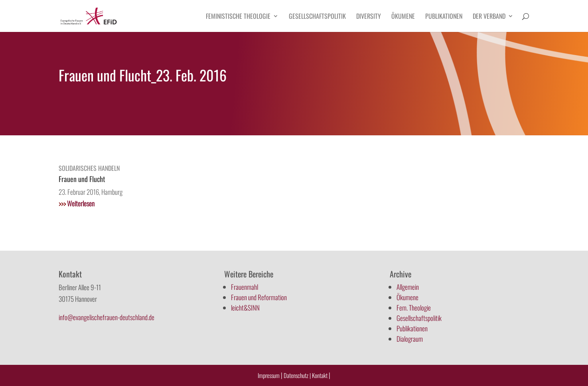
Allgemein (408, 287)
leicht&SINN (245, 308)
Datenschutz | (297, 375)
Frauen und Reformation (259, 297)
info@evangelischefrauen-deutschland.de (107, 317)
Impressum (269, 375)
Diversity (369, 17)
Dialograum (410, 339)
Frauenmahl (245, 287)
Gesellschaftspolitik (317, 17)
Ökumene (403, 17)
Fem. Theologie (414, 308)
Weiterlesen (77, 203)
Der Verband (489, 17)
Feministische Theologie (238, 17)
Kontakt (320, 375)
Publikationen (444, 17)
